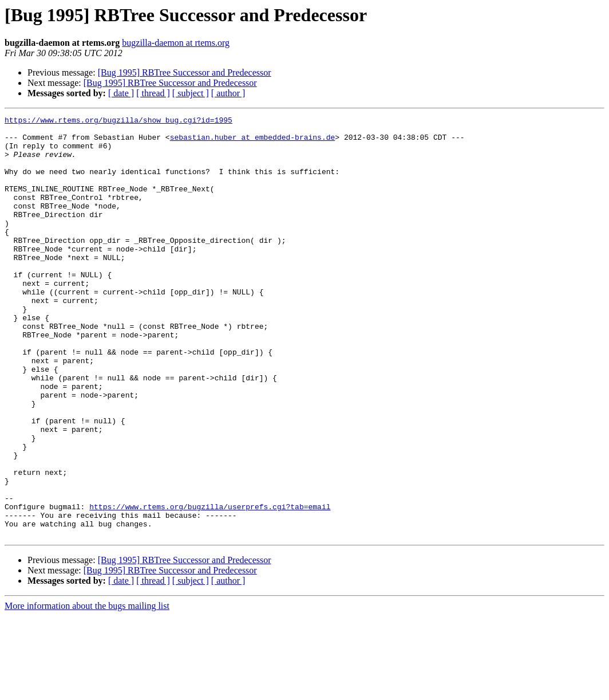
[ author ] (228, 93)
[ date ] (121, 93)
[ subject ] (191, 93)
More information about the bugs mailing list (87, 690)
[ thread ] (153, 93)
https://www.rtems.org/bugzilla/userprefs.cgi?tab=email (210, 585)
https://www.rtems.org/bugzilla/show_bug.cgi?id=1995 (118, 121)
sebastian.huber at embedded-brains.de (253, 142)
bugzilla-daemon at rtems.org (176, 43)
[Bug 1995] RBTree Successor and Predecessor (185, 72)
